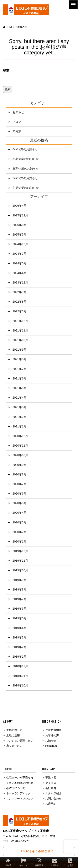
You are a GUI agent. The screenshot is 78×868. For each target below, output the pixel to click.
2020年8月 (19, 474)
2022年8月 (19, 302)
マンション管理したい (20, 741)
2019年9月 (19, 580)
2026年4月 (19, 206)
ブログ (17, 122)
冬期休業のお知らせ (26, 159)
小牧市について (16, 788)
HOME (8, 862)
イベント (24, 862)
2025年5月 (19, 234)
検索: (7, 70)
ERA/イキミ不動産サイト (39, 851)
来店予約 (51, 804)
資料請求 (39, 862)
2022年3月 (19, 311)
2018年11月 (20, 676)
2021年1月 (19, 426)
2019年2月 (19, 647)
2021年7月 (19, 369)
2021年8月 (19, 359)
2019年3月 (19, 637)
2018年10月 (20, 685)
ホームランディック (18, 793)
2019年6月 (19, 609)
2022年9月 (19, 292)
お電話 (70, 862)
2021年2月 (19, 417)
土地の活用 (13, 735)
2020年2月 (19, 532)
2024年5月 (19, 263)
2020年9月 (19, 465)
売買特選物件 (53, 730)
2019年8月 (19, 589)
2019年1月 (19, 657)
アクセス (51, 783)
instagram (51, 746)
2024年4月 (19, 273)
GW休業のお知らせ (25, 149)
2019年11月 (20, 561)
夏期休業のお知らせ (26, 168)
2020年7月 (19, 484)
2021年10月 (20, 340)
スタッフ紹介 (53, 793)
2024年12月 (20, 244)
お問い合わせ (53, 799)
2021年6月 (19, 378)
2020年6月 (19, 494)
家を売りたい (14, 746)
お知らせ (18, 112)
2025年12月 (20, 215)
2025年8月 (19, 225)
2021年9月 (19, 350)
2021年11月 (20, 330)
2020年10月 (20, 455)
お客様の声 (52, 735)
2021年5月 (19, 388)
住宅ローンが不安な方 (20, 778)
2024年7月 (19, 254)
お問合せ (55, 862)
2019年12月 (20, 551)
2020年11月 (20, 446)
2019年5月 (19, 618)
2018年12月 (20, 666)
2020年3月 (19, 522)
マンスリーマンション (20, 799)
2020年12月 (20, 436)
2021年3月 (19, 407)
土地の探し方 (14, 730)
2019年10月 (20, 570)
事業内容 (51, 778)
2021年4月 (19, 398)
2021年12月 (20, 321)
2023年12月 (20, 282)
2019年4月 (19, 628)
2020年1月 (19, 541)
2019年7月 (19, 599)
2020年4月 (19, 513)
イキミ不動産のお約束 (20, 783)
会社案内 (51, 788)
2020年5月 (19, 503)
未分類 (17, 131)
